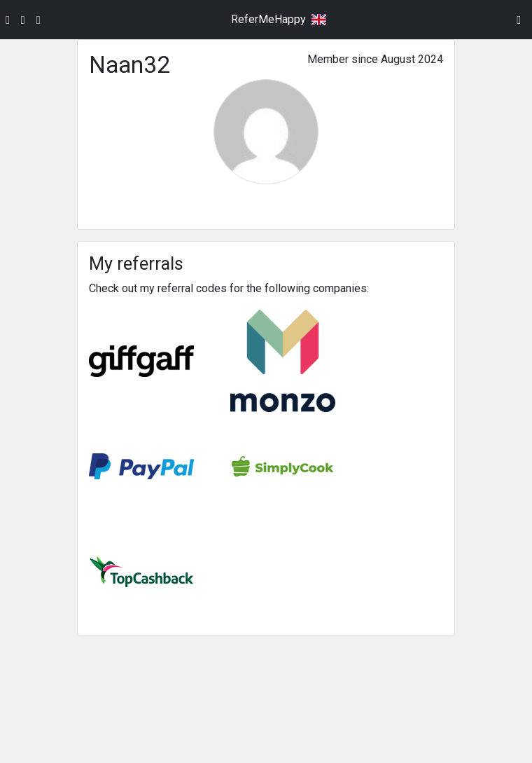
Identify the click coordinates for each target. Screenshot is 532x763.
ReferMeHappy (268, 19)
